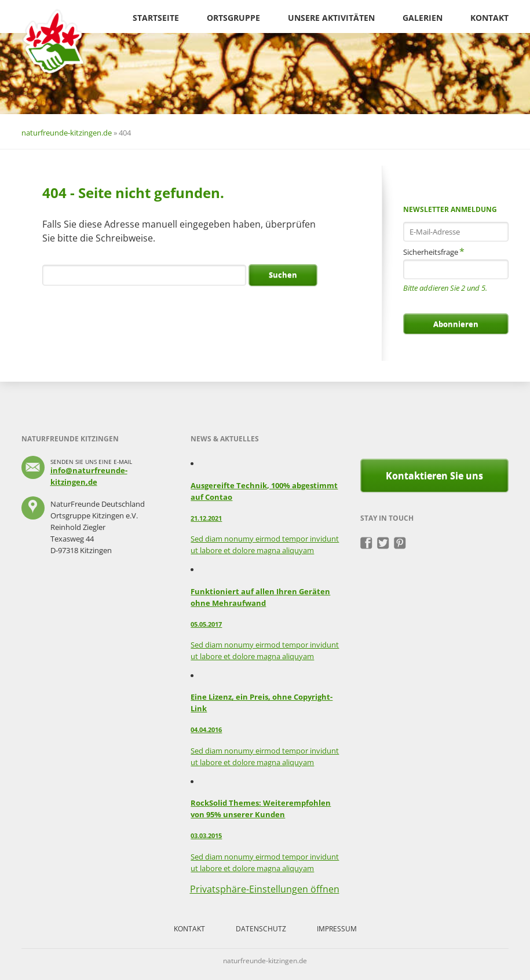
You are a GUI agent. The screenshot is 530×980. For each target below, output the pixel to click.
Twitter (383, 543)
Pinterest (400, 543)
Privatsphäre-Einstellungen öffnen (265, 889)
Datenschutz (261, 929)
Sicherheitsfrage (434, 251)
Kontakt (489, 18)
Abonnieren (456, 324)
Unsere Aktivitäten (331, 18)
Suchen (283, 275)
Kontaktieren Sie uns (434, 476)
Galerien (423, 18)
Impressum (337, 929)
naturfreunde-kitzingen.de (67, 133)
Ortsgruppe (233, 18)
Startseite (156, 18)
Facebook (366, 543)
